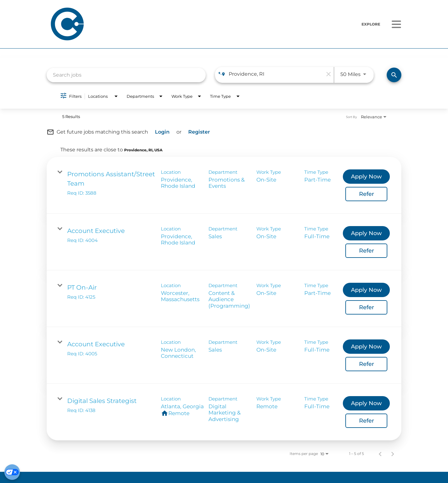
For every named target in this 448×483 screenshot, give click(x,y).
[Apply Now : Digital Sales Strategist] (366, 403)
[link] (224, 185)
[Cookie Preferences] (12, 472)
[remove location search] (328, 74)
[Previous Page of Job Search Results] (380, 454)
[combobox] (126, 75)
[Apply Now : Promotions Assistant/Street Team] (366, 177)
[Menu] (396, 24)
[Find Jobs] (394, 75)
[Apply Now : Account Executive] (366, 233)
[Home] (141, 24)
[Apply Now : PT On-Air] (366, 290)
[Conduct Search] (394, 75)
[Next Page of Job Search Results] (393, 454)
